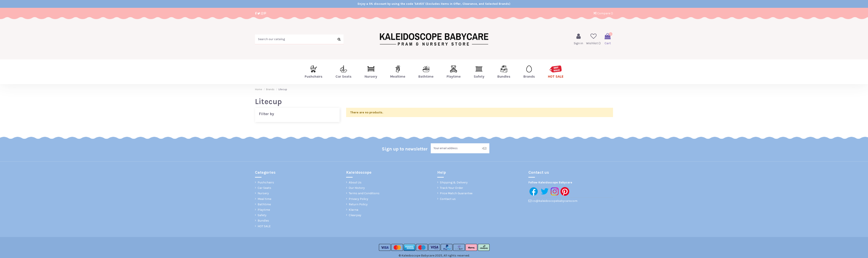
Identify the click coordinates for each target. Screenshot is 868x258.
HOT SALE (264, 227)
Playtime (264, 210)
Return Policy (358, 205)
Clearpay (355, 216)
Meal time (264, 199)
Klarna (353, 210)
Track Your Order (451, 189)
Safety (262, 216)
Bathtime (264, 205)
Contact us (448, 199)
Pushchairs (266, 183)
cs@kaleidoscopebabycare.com (555, 202)
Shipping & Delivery (454, 183)
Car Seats (264, 189)
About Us (355, 183)
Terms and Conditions (364, 194)
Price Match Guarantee (456, 194)
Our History (357, 189)
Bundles (263, 221)
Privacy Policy (358, 199)
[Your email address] (455, 149)
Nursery (263, 194)
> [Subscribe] (484, 149)
